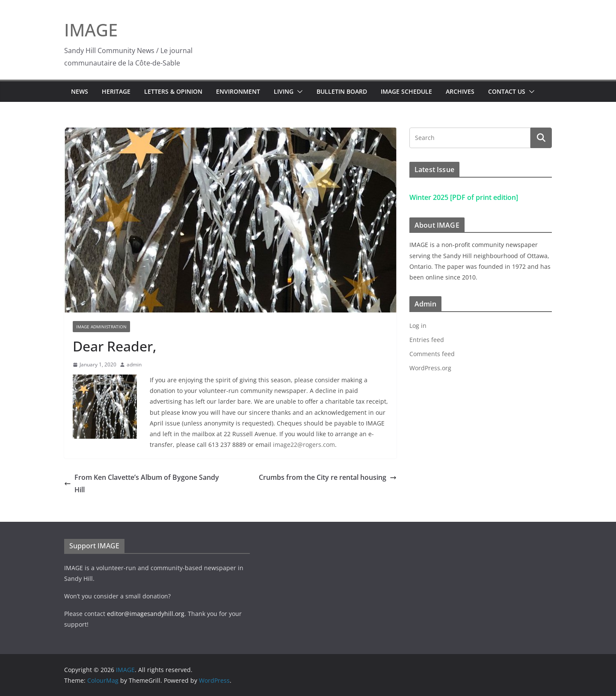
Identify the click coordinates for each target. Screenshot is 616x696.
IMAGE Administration (101, 327)
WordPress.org (430, 368)
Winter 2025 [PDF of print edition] (464, 197)
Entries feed (427, 340)
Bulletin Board (342, 91)
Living (284, 91)
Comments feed (432, 354)
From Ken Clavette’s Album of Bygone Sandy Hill (142, 483)
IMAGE (91, 30)
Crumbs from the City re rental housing (328, 477)
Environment (238, 91)
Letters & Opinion (173, 91)
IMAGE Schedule (406, 91)
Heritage (116, 91)
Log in (418, 326)
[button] (298, 92)
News (80, 91)
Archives (460, 91)
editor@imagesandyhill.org (146, 614)
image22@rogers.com (304, 445)
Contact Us (507, 91)
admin (134, 364)
